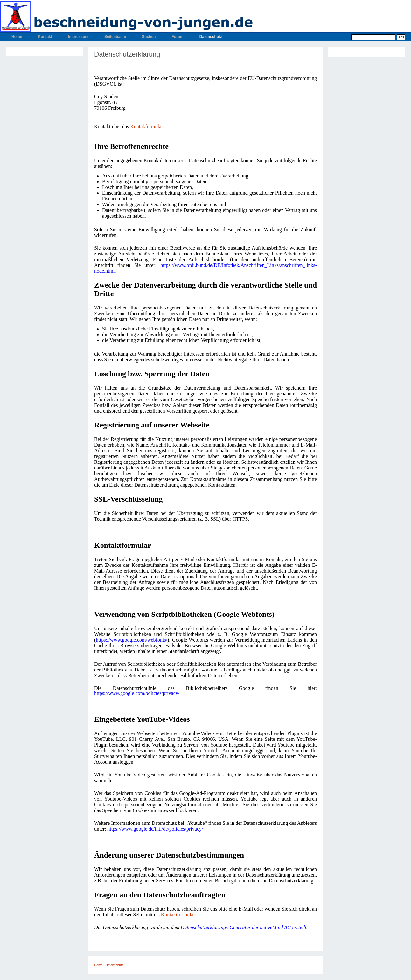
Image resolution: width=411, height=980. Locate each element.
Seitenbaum (115, 37)
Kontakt (45, 37)
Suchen (149, 37)
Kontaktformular (178, 915)
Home (17, 37)
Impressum (78, 37)
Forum (177, 37)
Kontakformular (146, 126)
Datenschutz (211, 37)
